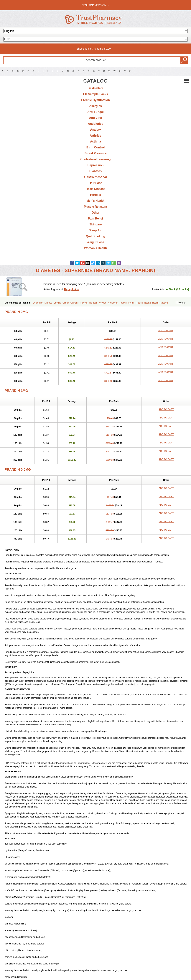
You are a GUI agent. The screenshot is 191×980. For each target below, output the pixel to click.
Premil (131, 303)
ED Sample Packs (95, 94)
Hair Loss (96, 183)
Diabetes (96, 171)
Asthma (96, 141)
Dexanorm (38, 303)
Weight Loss (96, 242)
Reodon (164, 303)
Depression (95, 165)
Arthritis (95, 136)
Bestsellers (95, 88)
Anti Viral (95, 118)
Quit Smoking (95, 236)
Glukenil (74, 303)
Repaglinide (71, 289)
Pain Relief (95, 218)
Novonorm (113, 303)
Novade (103, 303)
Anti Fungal (95, 112)
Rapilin (139, 303)
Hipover (84, 303)
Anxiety (95, 130)
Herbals (96, 195)
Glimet (66, 303)
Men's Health (95, 201)
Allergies (95, 106)
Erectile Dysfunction (96, 100)
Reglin (155, 303)
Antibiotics (96, 124)
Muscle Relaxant (95, 207)
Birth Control (96, 147)
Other (96, 213)
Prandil (123, 303)
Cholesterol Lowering (95, 159)
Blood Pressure (95, 153)
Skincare (96, 224)
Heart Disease (95, 189)
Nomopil (93, 303)
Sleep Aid (95, 230)
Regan (147, 303)
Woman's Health (95, 248)
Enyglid (57, 303)
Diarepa (48, 303)
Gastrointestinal (95, 177)
